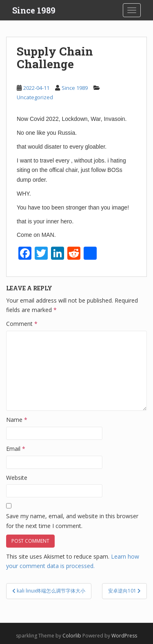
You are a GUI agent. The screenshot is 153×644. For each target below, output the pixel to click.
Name (17, 420)
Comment (22, 324)
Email (16, 449)
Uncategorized (35, 97)
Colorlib (72, 636)
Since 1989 (34, 10)
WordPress (124, 636)
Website (17, 478)
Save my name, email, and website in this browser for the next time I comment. (72, 521)
